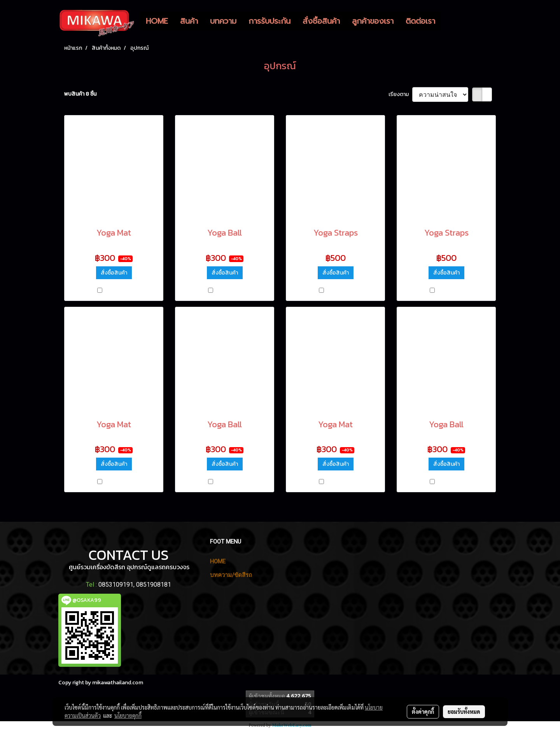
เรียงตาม (400, 94)
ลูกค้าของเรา (373, 21)
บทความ (223, 21)
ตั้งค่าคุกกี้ (423, 712)
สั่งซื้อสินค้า (321, 21)
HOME (157, 21)
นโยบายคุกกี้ (128, 715)
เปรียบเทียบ (117, 291)
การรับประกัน (269, 21)
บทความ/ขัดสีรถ (231, 575)
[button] (448, 21)
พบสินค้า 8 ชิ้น (80, 94)
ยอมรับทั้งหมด (464, 712)
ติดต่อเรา (420, 21)
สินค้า (189, 21)
